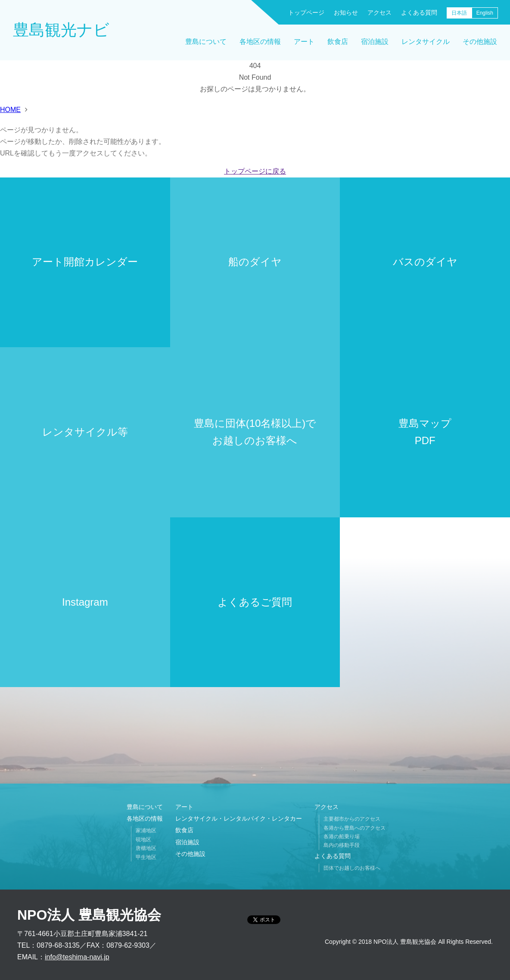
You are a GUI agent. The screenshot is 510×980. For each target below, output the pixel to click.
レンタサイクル (426, 42)
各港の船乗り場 (342, 837)
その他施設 (480, 42)
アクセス (379, 12)
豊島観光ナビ (61, 30)
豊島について (206, 42)
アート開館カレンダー (85, 262)
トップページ (306, 12)
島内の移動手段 (342, 845)
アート (304, 42)
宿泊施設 (375, 42)
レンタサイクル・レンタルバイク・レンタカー (239, 818)
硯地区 (143, 840)
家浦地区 (146, 831)
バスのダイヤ (425, 262)
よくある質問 (419, 12)
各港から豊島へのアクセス (355, 828)
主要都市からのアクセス (352, 819)
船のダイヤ (255, 262)
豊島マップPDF (425, 432)
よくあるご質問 (255, 602)
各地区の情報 (260, 42)
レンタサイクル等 (85, 432)
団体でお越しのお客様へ (352, 868)
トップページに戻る (255, 171)
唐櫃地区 (146, 848)
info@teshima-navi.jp (77, 957)
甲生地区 (146, 857)
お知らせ (346, 12)
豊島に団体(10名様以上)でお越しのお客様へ (255, 432)
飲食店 (338, 42)
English (485, 13)
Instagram (85, 602)
